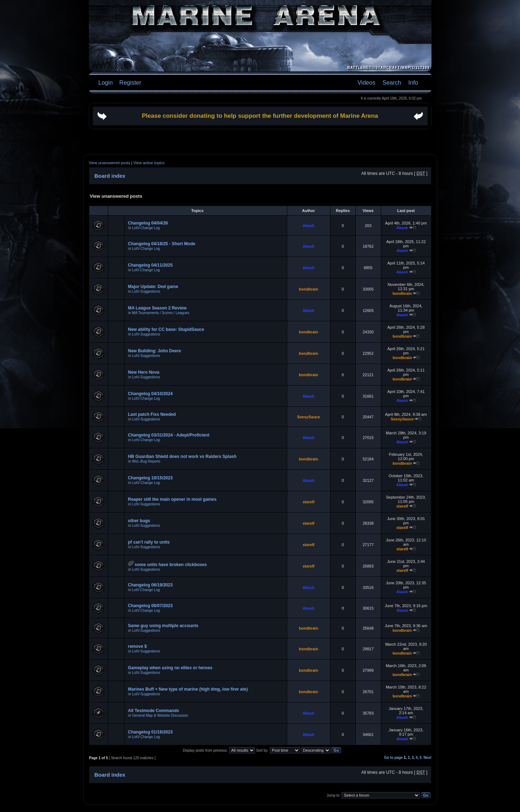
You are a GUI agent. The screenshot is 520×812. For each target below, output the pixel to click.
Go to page (393, 758)
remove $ (138, 646)
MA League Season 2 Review (157, 308)
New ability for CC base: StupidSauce (166, 329)
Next (428, 758)
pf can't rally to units (149, 542)
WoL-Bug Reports (146, 461)
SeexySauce (308, 417)
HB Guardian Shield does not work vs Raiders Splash (182, 457)
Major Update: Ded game (153, 287)
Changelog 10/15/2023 (150, 478)
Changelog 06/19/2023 (150, 585)
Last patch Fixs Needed (152, 414)
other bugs (139, 521)
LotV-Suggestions (146, 291)
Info (413, 82)
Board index (110, 176)
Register (130, 82)
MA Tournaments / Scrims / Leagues (161, 313)
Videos (367, 82)
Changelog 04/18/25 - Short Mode (162, 244)
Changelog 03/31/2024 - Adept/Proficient (169, 435)
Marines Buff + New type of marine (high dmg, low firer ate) (188, 689)
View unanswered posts (110, 163)
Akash (309, 226)
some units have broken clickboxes (171, 565)
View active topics (149, 163)
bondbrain (309, 289)
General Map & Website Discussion (160, 715)
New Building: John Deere (155, 351)
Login (106, 82)
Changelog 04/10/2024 (150, 394)
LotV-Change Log (146, 228)
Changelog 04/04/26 (148, 223)
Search (392, 82)
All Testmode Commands (154, 711)
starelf (309, 502)
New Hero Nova (144, 372)
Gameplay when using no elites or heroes (170, 668)
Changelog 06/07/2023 (150, 606)
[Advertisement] (260, 142)
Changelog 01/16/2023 (150, 732)
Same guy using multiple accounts (163, 626)
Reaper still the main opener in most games (172, 499)
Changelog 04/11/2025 (150, 265)
